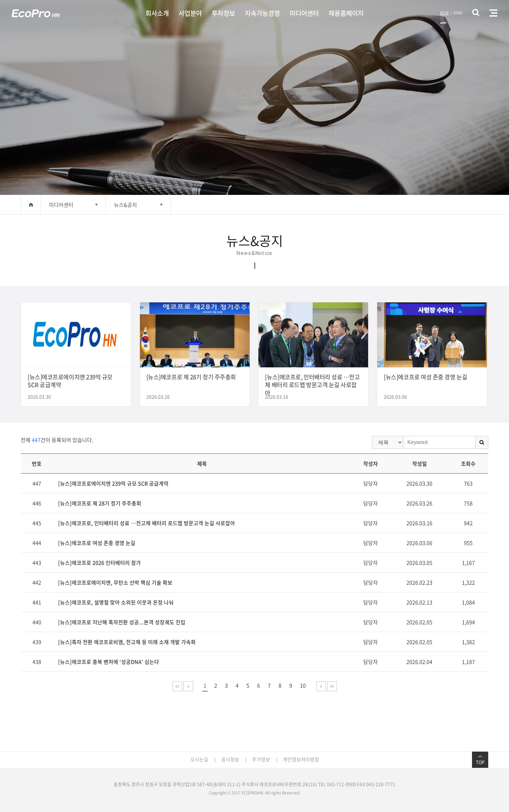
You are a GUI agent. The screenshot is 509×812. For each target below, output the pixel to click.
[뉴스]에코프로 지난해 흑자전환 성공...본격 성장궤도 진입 (122, 622)
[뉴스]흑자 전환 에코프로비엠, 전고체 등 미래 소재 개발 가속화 (127, 642)
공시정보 (230, 759)
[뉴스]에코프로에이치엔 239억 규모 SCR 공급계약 (113, 483)
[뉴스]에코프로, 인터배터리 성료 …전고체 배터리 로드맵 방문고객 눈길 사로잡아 (147, 523)
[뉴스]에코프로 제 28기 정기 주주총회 (100, 503)
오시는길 (199, 759)
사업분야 (190, 13)
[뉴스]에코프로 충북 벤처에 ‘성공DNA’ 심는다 (109, 662)
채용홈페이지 (346, 13)
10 (303, 685)
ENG (458, 13)
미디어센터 (304, 13)
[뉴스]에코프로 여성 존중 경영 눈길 (97, 543)
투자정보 (223, 13)
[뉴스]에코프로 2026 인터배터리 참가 (99, 563)
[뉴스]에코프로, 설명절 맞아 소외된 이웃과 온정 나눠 (116, 602)
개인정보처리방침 (301, 759)
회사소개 (157, 13)
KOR (444, 13)
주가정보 (261, 759)
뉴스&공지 (125, 205)
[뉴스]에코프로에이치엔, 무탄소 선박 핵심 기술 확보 (115, 582)
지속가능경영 (262, 13)
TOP (480, 760)
